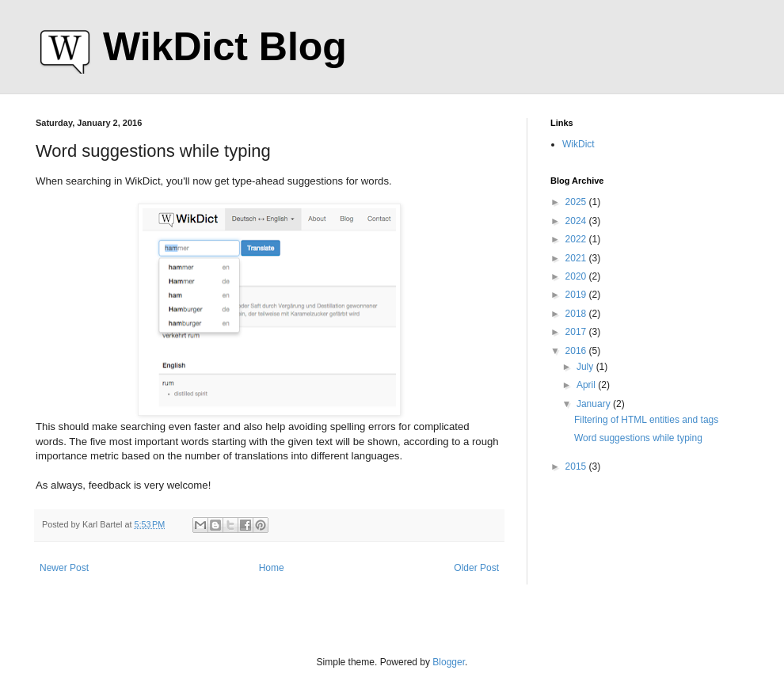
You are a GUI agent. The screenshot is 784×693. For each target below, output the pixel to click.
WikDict (578, 144)
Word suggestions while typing (638, 438)
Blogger (449, 662)
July (586, 367)
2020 (577, 276)
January (595, 404)
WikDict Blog (225, 47)
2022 (577, 239)
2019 (577, 295)
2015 (577, 466)
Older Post (476, 568)
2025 (577, 202)
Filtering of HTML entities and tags (646, 420)
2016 (577, 351)
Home (272, 568)
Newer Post (64, 568)
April (587, 385)
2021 (577, 258)
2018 (577, 314)
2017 (577, 332)
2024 (577, 221)
